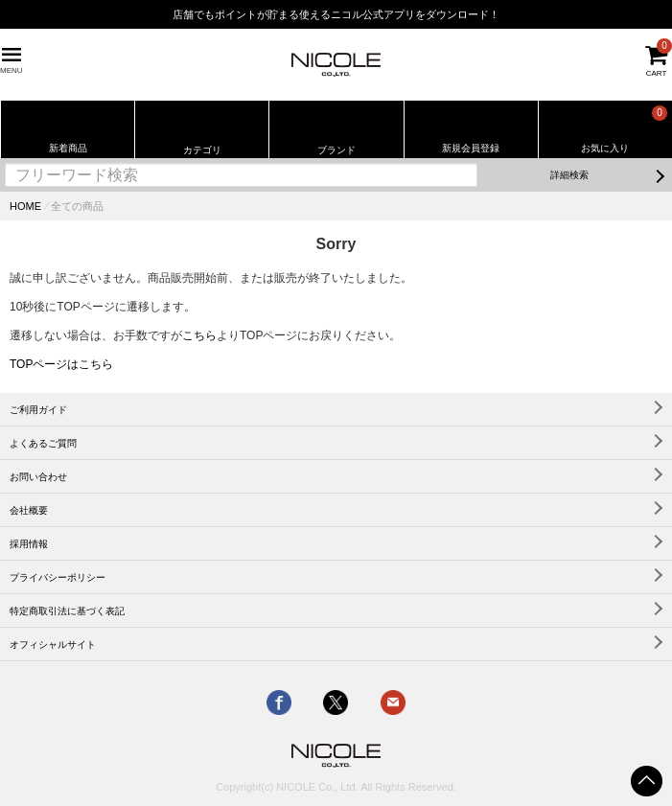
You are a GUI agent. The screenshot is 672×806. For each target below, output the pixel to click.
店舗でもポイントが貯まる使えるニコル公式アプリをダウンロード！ (336, 14)
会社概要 (29, 510)
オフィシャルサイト (53, 645)
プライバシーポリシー (58, 577)
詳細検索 (569, 175)
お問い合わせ (38, 477)
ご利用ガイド (38, 410)
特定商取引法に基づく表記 (67, 611)
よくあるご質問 (43, 443)
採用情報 (29, 544)
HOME (25, 206)
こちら (199, 335)
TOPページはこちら (61, 364)
